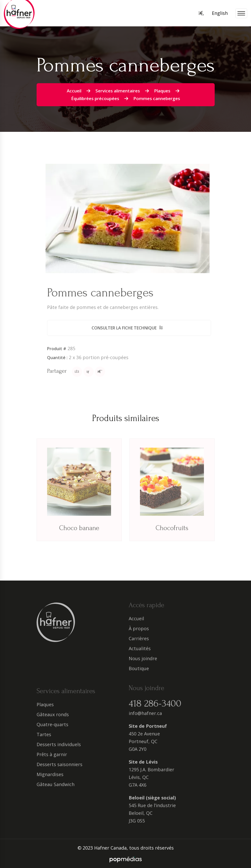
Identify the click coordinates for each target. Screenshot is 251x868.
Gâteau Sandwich (56, 788)
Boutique (139, 665)
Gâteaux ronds (53, 718)
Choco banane (79, 532)
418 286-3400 (155, 700)
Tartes (44, 738)
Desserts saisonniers (59, 768)
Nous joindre (143, 655)
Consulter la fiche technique (132, 328)
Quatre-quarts (52, 728)
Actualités (140, 645)
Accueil (74, 91)
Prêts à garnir (52, 758)
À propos (139, 625)
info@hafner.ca (145, 710)
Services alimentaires (118, 91)
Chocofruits (172, 532)
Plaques (162, 91)
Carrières (139, 635)
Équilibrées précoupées (95, 98)
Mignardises (50, 778)
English (220, 13)
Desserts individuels (59, 748)
